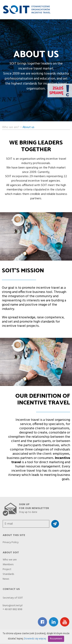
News (6, 578)
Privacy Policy (11, 541)
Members (8, 563)
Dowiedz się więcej (35, 639)
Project (7, 568)
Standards (8, 573)
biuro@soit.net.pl (13, 606)
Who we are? (11, 127)
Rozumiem (56, 639)
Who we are (10, 559)
